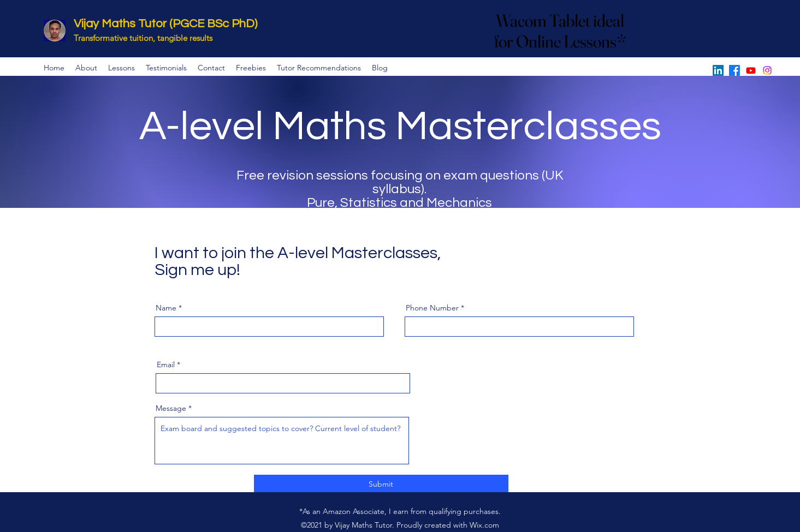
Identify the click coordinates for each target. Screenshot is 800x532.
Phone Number (432, 308)
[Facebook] (734, 70)
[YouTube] (751, 70)
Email (166, 364)
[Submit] (381, 485)
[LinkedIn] (718, 70)
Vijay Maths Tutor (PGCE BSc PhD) (165, 24)
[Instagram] (767, 70)
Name (166, 308)
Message (171, 408)
